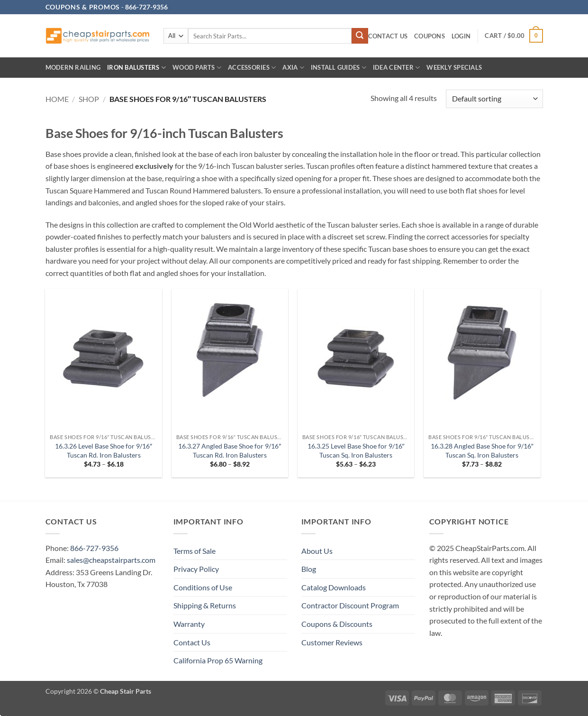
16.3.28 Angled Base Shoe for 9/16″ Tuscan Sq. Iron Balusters (482, 450)
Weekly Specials (454, 67)
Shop (89, 99)
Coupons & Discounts (337, 624)
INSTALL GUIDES (339, 68)
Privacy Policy (196, 569)
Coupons (430, 36)
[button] (461, 36)
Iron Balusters (136, 68)
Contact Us (388, 36)
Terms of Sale (194, 551)
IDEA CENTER (396, 68)
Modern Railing (73, 67)
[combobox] (270, 36)
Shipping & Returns (205, 605)
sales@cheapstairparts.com (111, 560)
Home (57, 99)
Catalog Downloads (334, 587)
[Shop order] (494, 99)
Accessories (252, 68)
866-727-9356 (94, 548)
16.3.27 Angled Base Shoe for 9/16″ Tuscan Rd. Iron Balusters (230, 450)
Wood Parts (197, 68)
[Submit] (360, 36)
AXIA (293, 68)
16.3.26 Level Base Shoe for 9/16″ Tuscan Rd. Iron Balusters (104, 450)
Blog (309, 569)
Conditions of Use (203, 587)
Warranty (189, 624)
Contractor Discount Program (350, 605)
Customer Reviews (332, 642)
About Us (317, 551)
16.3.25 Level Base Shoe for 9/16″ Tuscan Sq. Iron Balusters (356, 450)
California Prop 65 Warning (218, 660)
